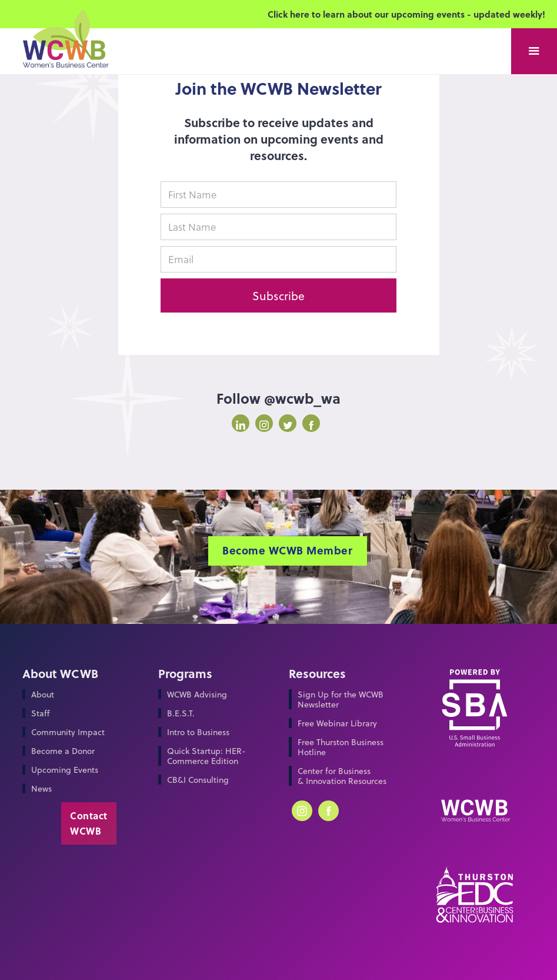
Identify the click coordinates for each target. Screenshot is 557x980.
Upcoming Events (65, 770)
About (43, 694)
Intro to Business (198, 732)
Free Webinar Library (337, 723)
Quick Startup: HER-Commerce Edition (206, 756)
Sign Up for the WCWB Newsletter (341, 699)
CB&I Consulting (198, 780)
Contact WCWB (89, 823)
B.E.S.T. (181, 713)
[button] (534, 51)
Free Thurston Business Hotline (341, 747)
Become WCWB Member (287, 550)
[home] (65, 52)
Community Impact (68, 732)
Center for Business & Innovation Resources (342, 776)
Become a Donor (63, 751)
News (41, 788)
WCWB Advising (197, 694)
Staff (40, 713)
